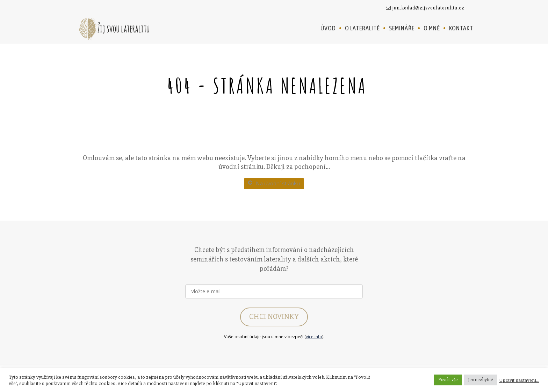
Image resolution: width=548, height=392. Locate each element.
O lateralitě (362, 28)
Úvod (328, 28)
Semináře (402, 28)
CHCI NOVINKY (274, 317)
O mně (432, 28)
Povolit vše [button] (448, 380)
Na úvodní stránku (274, 183)
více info (314, 337)
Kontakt (461, 28)
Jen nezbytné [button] (481, 380)
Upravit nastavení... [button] (519, 380)
